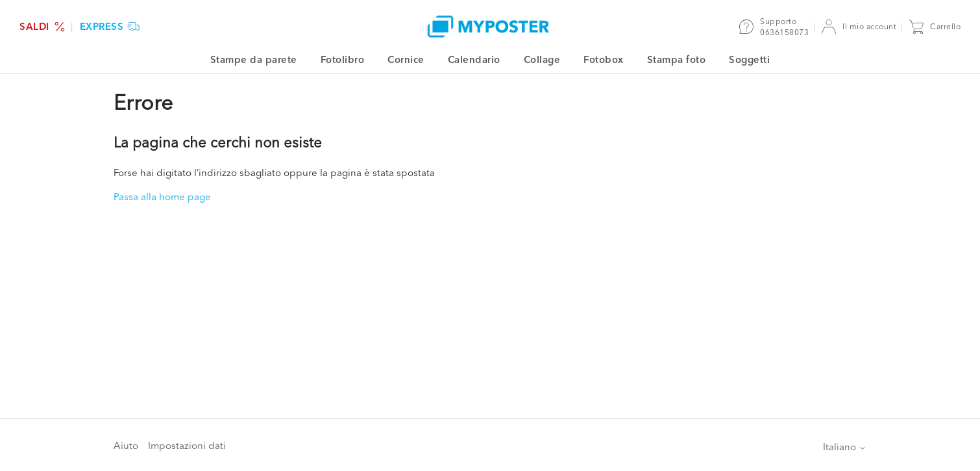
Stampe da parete (254, 59)
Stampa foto (677, 59)
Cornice (406, 59)
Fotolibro (343, 59)
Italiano (845, 447)
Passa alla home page (162, 197)
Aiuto (126, 445)
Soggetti (749, 59)
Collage (542, 59)
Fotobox (604, 59)
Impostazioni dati (187, 445)
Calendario (474, 59)
